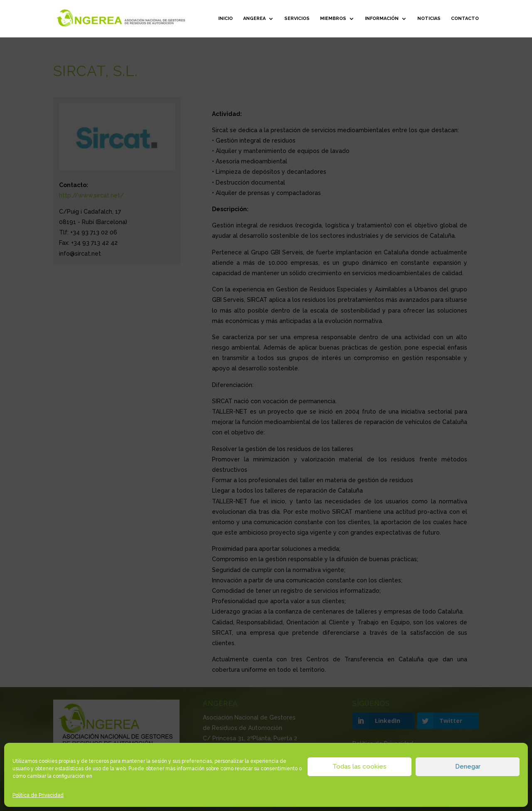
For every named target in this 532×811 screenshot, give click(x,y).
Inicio (225, 18)
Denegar (468, 767)
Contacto (465, 18)
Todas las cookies (360, 767)
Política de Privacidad (38, 795)
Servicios (297, 18)
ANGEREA (254, 18)
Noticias (429, 18)
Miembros (333, 18)
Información (382, 18)
